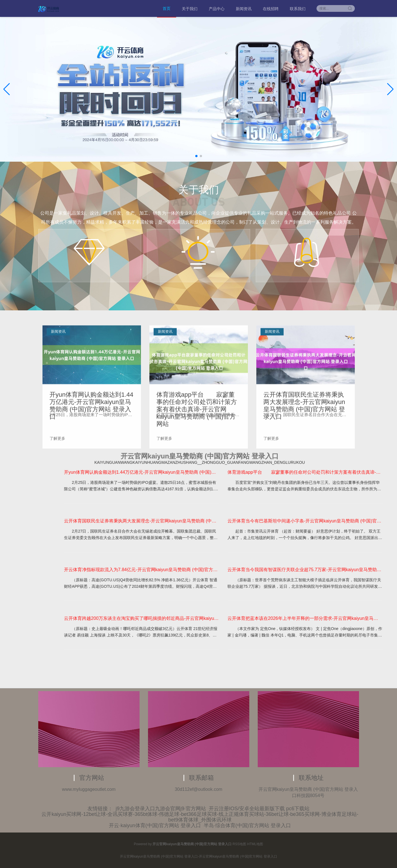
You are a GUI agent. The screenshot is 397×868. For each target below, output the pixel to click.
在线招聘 (271, 9)
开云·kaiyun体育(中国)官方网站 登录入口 (155, 825)
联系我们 (298, 9)
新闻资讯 (244, 9)
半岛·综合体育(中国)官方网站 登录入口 (247, 825)
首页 (167, 8)
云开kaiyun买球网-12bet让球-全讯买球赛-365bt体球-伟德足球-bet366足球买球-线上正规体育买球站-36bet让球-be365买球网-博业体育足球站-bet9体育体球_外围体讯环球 (200, 817)
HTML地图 (255, 844)
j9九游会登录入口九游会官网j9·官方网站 (161, 809)
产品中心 (217, 9)
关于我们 (190, 9)
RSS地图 (240, 844)
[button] (390, 89)
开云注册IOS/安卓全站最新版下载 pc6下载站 (259, 809)
